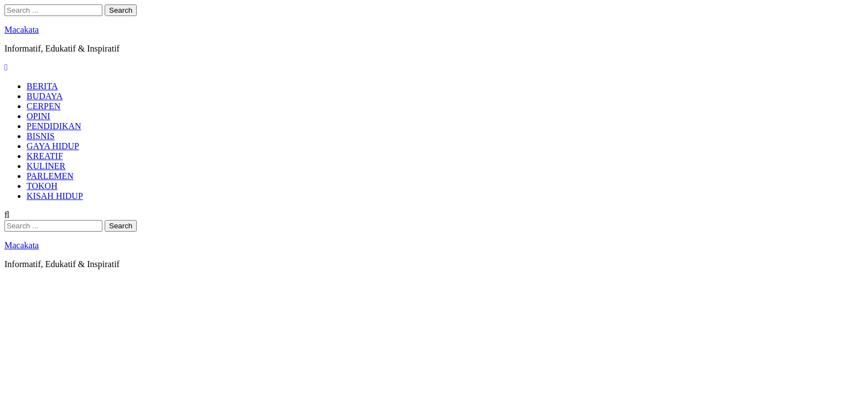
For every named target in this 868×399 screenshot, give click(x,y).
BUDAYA (45, 96)
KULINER (46, 166)
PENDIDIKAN (54, 126)
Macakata (22, 30)
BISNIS (41, 136)
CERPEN (43, 106)
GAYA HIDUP (53, 146)
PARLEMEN (50, 176)
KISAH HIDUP (55, 196)
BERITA (42, 86)
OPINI (38, 116)
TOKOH (42, 186)
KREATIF (45, 156)
